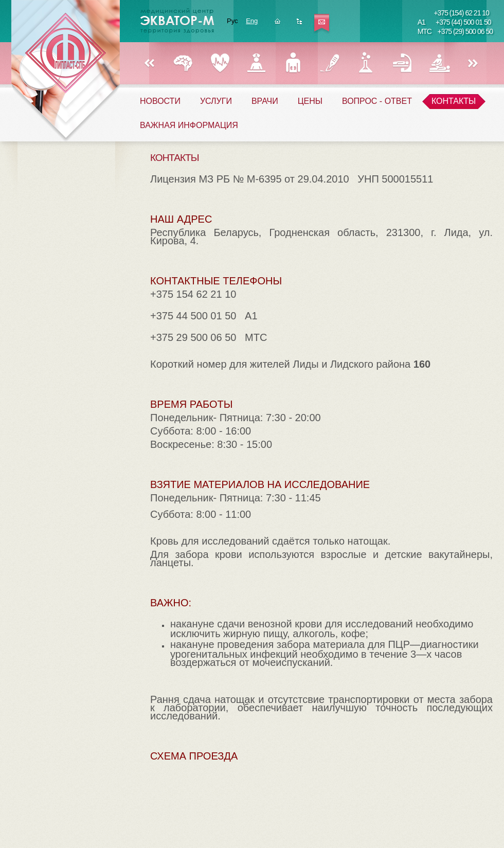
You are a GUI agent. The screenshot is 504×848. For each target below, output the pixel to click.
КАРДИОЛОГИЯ (220, 63)
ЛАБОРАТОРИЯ (366, 63)
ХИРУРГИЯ (329, 63)
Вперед (473, 64)
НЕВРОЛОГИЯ (183, 63)
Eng (252, 21)
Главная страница (277, 24)
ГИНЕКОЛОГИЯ (256, 63)
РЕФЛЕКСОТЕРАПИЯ (402, 63)
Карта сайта (300, 24)
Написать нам (322, 24)
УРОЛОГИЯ (293, 63)
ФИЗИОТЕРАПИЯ (439, 63)
